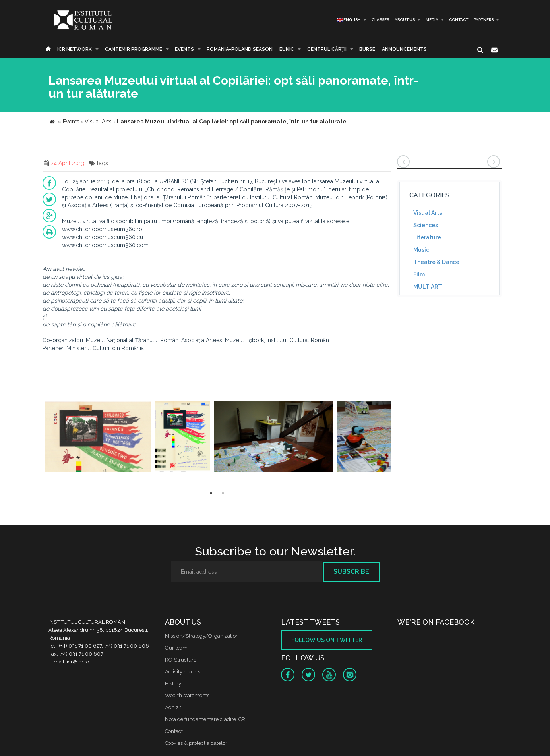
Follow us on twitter (327, 640)
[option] (98, 437)
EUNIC (287, 49)
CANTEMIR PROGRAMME (134, 49)
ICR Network (75, 49)
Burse (367, 49)
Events (184, 49)
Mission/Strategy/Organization (202, 636)
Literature (427, 237)
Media (432, 20)
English (349, 20)
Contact (459, 20)
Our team (176, 648)
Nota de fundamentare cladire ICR (205, 719)
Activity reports (183, 672)
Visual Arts (428, 213)
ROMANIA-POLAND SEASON (240, 49)
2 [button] (223, 493)
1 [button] (211, 493)
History (173, 684)
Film (419, 274)
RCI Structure (181, 660)
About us (405, 20)
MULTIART (428, 287)
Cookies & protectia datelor (196, 743)
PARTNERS (484, 20)
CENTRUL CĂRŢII (327, 49)
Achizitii (174, 707)
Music (421, 250)
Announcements (404, 49)
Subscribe (351, 572)
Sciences (426, 225)
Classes (380, 20)
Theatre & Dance (436, 262)
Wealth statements (187, 695)
